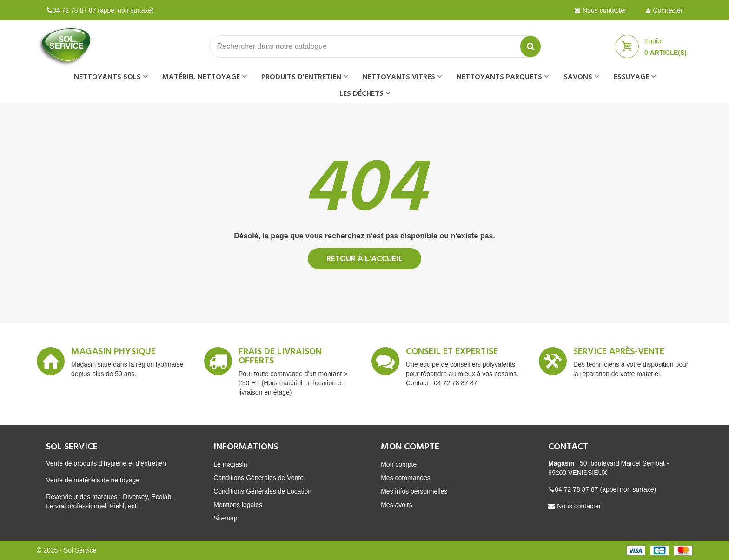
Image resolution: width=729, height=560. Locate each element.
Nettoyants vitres (399, 77)
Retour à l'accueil (364, 259)
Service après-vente (619, 353)
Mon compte (399, 464)
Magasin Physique (113, 353)
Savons (578, 77)
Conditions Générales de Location (262, 491)
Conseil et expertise (452, 353)
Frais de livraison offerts (280, 358)
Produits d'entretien (301, 77)
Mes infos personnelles (414, 491)
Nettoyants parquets (499, 77)
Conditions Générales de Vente (258, 478)
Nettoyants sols (107, 77)
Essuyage (631, 77)
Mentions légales (238, 505)
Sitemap (225, 518)
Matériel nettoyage (201, 77)
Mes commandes (406, 478)
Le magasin (230, 464)
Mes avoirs (397, 505)
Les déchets (361, 94)
